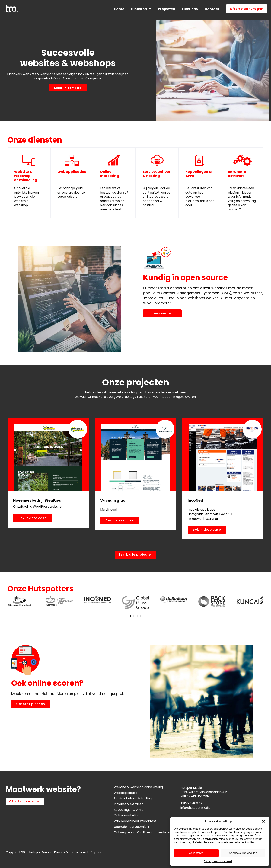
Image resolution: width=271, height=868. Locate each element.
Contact (212, 9)
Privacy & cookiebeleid (71, 852)
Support (97, 852)
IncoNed (195, 500)
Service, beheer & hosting (157, 174)
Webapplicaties (72, 172)
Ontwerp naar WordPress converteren (143, 833)
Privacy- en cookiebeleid (218, 861)
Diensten (139, 9)
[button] (263, 821)
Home (119, 9)
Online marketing (109, 174)
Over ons (190, 9)
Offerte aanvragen (247, 9)
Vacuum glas (113, 500)
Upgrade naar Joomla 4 (132, 827)
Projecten (167, 9)
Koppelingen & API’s (199, 174)
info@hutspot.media (195, 808)
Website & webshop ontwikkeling (26, 176)
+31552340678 (191, 804)
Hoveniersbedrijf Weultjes (37, 500)
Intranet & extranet (237, 174)
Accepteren (196, 853)
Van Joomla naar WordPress (135, 821)
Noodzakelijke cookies (243, 853)
